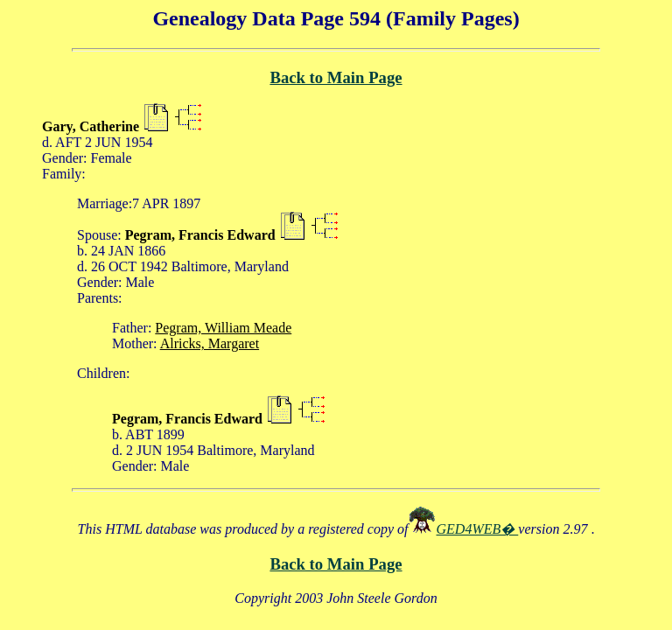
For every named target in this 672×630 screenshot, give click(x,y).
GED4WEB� (478, 529)
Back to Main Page (336, 77)
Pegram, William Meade (223, 328)
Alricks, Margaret (210, 343)
